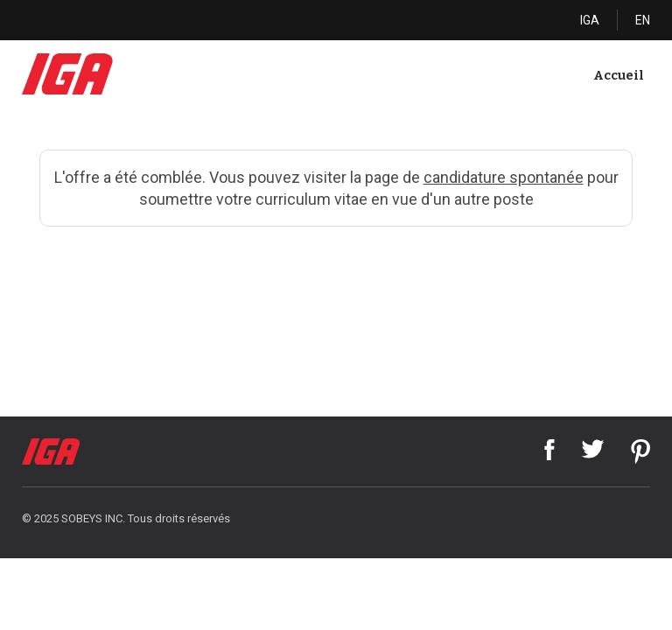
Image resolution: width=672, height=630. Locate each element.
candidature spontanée (504, 177)
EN (643, 20)
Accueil (619, 76)
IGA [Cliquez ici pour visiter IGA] (590, 20)
